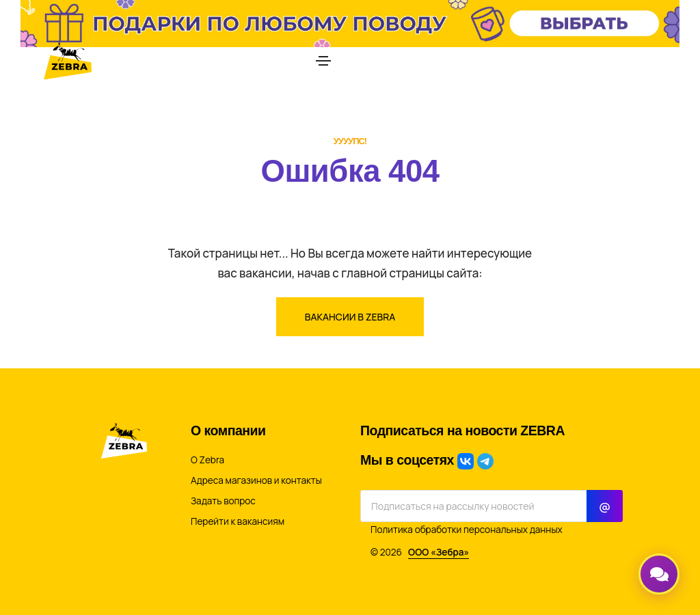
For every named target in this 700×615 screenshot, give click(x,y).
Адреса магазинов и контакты (256, 480)
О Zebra (207, 460)
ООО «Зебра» (439, 552)
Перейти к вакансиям (238, 521)
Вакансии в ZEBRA (350, 317)
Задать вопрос (223, 501)
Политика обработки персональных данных (467, 530)
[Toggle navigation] (323, 61)
